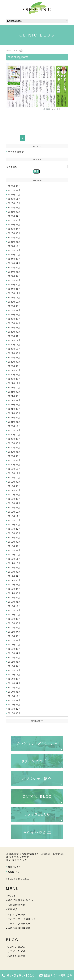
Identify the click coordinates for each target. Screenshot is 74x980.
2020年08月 (14, 443)
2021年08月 (14, 396)
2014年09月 (14, 679)
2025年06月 (14, 220)
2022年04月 (14, 375)
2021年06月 (14, 405)
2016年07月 (14, 628)
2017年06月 (14, 580)
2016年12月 (14, 606)
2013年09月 (14, 700)
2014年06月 (14, 688)
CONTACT (15, 872)
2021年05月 (14, 409)
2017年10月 (14, 563)
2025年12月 (14, 195)
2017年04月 (14, 589)
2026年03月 (14, 186)
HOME (12, 896)
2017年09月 (14, 568)
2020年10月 (14, 435)
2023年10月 (14, 302)
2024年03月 (14, 280)
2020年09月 (14, 439)
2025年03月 (14, 233)
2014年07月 (14, 683)
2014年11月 (14, 675)
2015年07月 (14, 653)
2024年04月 (14, 276)
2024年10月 (14, 255)
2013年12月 (14, 696)
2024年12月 (14, 246)
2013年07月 (14, 709)
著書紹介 (13, 909)
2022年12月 (14, 340)
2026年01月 (14, 190)
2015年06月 (14, 658)
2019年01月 (14, 508)
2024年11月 (14, 250)
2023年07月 (14, 310)
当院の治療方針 (17, 905)
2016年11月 (14, 610)
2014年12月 (14, 670)
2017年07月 (14, 576)
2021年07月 (14, 400)
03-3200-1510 (21, 879)
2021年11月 (14, 383)
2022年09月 (14, 353)
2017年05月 (14, 585)
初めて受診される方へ (21, 900)
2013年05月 (14, 713)
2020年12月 (14, 426)
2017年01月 (14, 602)
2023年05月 (14, 319)
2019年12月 (14, 469)
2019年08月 (14, 486)
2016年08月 (14, 623)
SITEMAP (14, 867)
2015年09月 (14, 649)
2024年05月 (14, 272)
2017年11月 (14, 559)
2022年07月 (14, 362)
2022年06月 (14, 366)
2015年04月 (14, 666)
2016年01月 (14, 640)
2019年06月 (14, 490)
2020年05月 (14, 456)
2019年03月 (14, 499)
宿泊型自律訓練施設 (19, 928)
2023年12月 (14, 293)
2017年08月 (14, 572)
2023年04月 (14, 323)
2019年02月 (14, 503)
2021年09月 (14, 392)
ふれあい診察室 (17, 956)
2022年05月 (14, 370)
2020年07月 (14, 448)
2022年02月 (14, 379)
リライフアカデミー (19, 924)
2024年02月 (14, 285)
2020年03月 (14, 460)
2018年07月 (14, 529)
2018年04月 (14, 538)
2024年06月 (14, 268)
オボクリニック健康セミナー (24, 919)
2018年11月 (14, 516)
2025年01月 (14, 242)
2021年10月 (14, 388)
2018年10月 (14, 520)
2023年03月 (14, 328)
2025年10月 (14, 203)
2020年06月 (14, 452)
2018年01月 (14, 550)
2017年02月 (14, 598)
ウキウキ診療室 (18, 57)
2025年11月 (14, 199)
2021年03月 (14, 413)
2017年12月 (14, 555)
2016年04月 (14, 632)
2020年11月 (14, 430)
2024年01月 (14, 289)
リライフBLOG (16, 951)
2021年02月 (14, 418)
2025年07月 (14, 216)
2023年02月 (14, 332)
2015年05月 (14, 662)
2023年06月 (14, 315)
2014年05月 (14, 692)
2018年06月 (14, 533)
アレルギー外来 (17, 915)
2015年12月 (14, 645)
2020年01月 (14, 465)
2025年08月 (14, 212)
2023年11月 (14, 298)
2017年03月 (14, 593)
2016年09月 (14, 619)
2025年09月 (14, 207)
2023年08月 (14, 306)
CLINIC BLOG (16, 947)
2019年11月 (14, 473)
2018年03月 (14, 542)
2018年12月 (14, 512)
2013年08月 (14, 705)
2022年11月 (14, 345)
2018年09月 (14, 525)
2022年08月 (14, 358)
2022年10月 (14, 349)
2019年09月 (14, 482)
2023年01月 (14, 336)
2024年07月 (14, 263)
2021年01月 (14, 422)
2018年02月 (14, 546)
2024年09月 (14, 259)
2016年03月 (14, 636)
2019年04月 (14, 495)
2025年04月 (14, 229)
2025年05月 (14, 225)
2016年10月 (14, 615)
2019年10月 (14, 478)
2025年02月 (14, 237)
